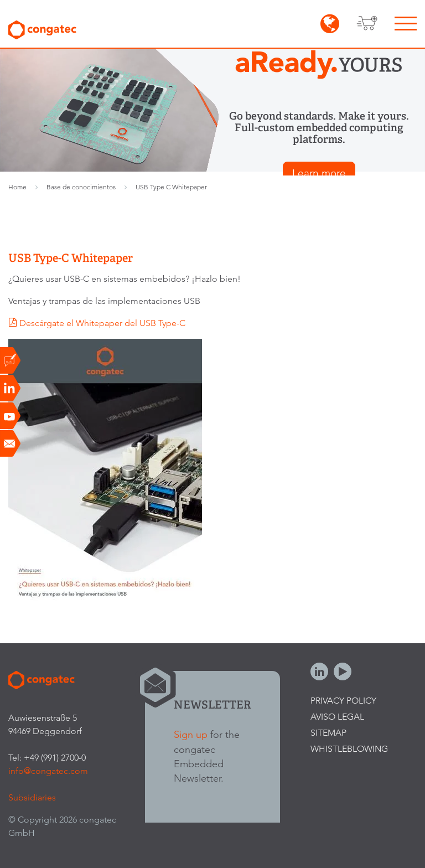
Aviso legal (337, 717)
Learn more (319, 173)
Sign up (191, 734)
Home (17, 187)
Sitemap (328, 733)
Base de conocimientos (81, 187)
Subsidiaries (32, 797)
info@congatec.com (48, 771)
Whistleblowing (349, 749)
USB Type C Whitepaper (171, 187)
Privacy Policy (343, 701)
